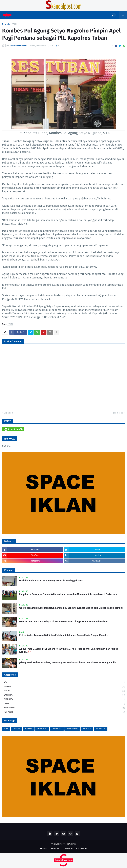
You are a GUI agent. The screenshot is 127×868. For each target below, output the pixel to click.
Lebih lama (118, 413)
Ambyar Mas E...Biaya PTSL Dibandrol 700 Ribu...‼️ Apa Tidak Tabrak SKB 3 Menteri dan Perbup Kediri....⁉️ (69, 650)
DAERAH (64, 687)
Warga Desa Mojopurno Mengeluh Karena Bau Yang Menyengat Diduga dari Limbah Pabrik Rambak (71, 608)
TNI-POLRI (64, 712)
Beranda (6, 24)
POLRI (14, 24)
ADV (64, 683)
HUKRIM (29, 729)
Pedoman (55, 849)
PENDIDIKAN (64, 708)
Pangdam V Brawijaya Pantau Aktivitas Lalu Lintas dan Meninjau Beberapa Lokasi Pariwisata (68, 594)
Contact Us (68, 849)
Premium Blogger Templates (63, 844)
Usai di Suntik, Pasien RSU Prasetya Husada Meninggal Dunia (51, 581)
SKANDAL (87, 729)
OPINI (64, 704)
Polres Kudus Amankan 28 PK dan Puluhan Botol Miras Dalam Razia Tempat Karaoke (64, 635)
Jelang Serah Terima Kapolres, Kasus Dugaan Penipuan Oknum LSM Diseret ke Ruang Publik (68, 662)
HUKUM (64, 691)
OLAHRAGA (64, 700)
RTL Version (82, 849)
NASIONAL (64, 695)
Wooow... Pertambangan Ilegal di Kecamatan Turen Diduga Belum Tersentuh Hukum (63, 622)
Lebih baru (8, 413)
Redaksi (44, 849)
